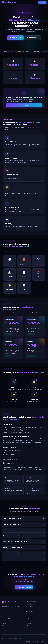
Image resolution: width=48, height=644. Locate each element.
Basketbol (4, 623)
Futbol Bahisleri (5, 621)
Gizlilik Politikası (28, 641)
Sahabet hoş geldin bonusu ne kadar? (24, 530)
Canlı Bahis (4, 631)
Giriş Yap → (42, 2)
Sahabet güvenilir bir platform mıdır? (24, 524)
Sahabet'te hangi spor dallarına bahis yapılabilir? (24, 542)
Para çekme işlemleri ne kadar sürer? (24, 547)
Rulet (27, 626)
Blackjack (28, 628)
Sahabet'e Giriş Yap (24, 587)
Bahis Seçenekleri (33, 38)
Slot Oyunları (28, 621)
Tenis (3, 626)
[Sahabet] (12, 602)
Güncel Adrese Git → (24, 105)
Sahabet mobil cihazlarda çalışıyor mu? (24, 553)
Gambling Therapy (10, 638)
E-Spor (3, 628)
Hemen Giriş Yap (15, 38)
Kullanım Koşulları (36, 641)
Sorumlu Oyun (44, 641)
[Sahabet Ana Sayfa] (9, 2)
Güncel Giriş (28, 604)
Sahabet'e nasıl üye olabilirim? (24, 536)
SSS (27, 614)
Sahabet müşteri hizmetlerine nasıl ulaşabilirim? (24, 559)
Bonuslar (28, 609)
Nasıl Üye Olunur (29, 611)
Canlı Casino (28, 623)
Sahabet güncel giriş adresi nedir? (24, 518)
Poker (27, 631)
